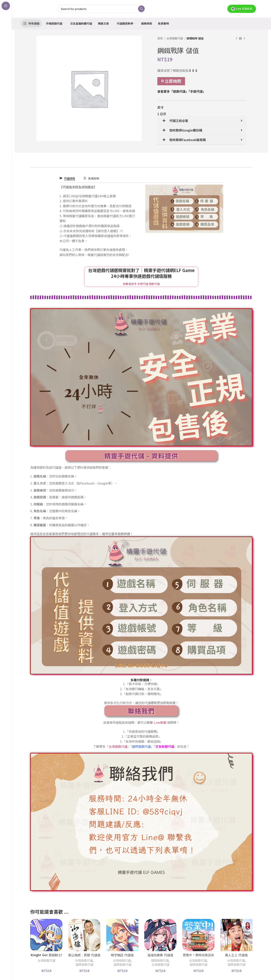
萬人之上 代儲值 (236, 955)
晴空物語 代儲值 (122, 955)
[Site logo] (37, 8)
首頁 (160, 38)
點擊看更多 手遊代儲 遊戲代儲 (141, 284)
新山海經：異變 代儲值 (84, 955)
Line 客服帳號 (242, 9)
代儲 (171, 746)
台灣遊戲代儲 (175, 38)
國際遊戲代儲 (84, 964)
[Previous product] (236, 39)
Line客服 (160, 722)
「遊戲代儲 (178, 91)
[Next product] (244, 39)
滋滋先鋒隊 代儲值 (160, 955)
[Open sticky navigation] (31, 23)
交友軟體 (162, 746)
